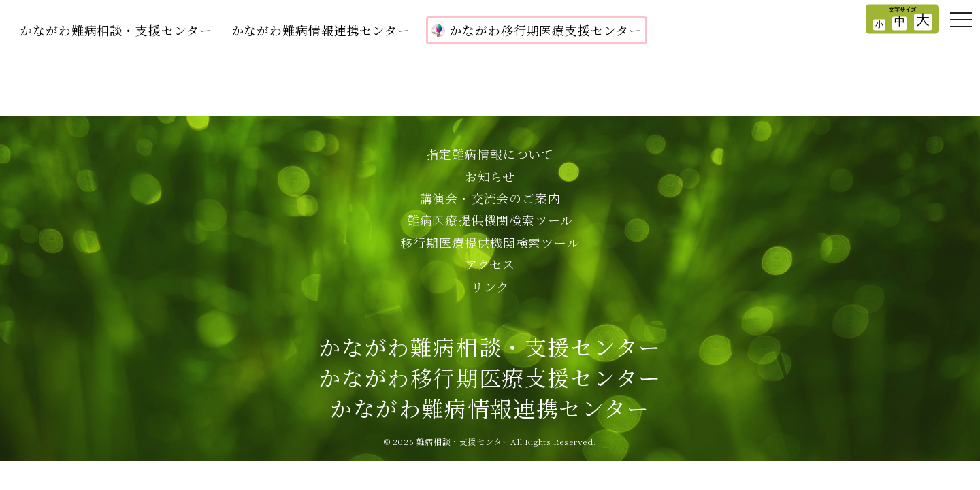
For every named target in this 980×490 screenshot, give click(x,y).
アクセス (490, 264)
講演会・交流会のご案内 (490, 198)
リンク (490, 287)
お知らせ (490, 176)
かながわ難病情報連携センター (321, 30)
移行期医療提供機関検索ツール (490, 242)
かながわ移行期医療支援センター (537, 30)
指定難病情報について (490, 154)
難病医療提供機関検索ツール (490, 220)
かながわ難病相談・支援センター (116, 30)
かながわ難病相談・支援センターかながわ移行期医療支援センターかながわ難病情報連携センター (490, 377)
